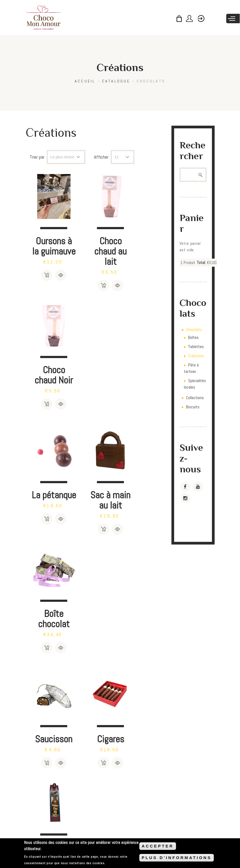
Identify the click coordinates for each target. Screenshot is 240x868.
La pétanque (49, 362)
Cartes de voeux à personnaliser (142, 633)
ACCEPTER (158, 846)
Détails (56, 276)
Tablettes (196, 347)
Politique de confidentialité (149, 837)
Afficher (101, 157)
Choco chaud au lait (96, 241)
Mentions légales (192, 837)
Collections (195, 398)
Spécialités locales (195, 384)
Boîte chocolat (142, 362)
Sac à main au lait (96, 367)
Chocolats (151, 81)
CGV (51, 837)
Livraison (113, 837)
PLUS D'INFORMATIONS (177, 858)
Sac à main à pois (96, 628)
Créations (196, 356)
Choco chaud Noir (142, 241)
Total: (201, 263)
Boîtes (193, 337)
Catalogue (116, 81)
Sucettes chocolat (49, 623)
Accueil (85, 81)
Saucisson (49, 482)
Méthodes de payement (80, 837)
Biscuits (193, 407)
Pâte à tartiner (191, 368)
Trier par (37, 157)
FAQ (36, 837)
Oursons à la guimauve (49, 241)
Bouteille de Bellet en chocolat (143, 497)
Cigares (96, 482)
